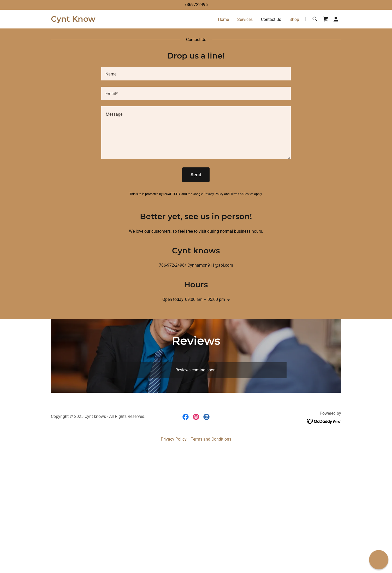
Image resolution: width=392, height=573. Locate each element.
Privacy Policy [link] (213, 194)
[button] (336, 19)
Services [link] (245, 19)
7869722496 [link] (196, 5)
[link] (73, 20)
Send (196, 175)
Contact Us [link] (271, 19)
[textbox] (196, 74)
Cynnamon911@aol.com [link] (210, 265)
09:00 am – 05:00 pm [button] (205, 299)
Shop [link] (294, 19)
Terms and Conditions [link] (211, 439)
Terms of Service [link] (242, 194)
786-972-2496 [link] (172, 265)
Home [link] (223, 19)
